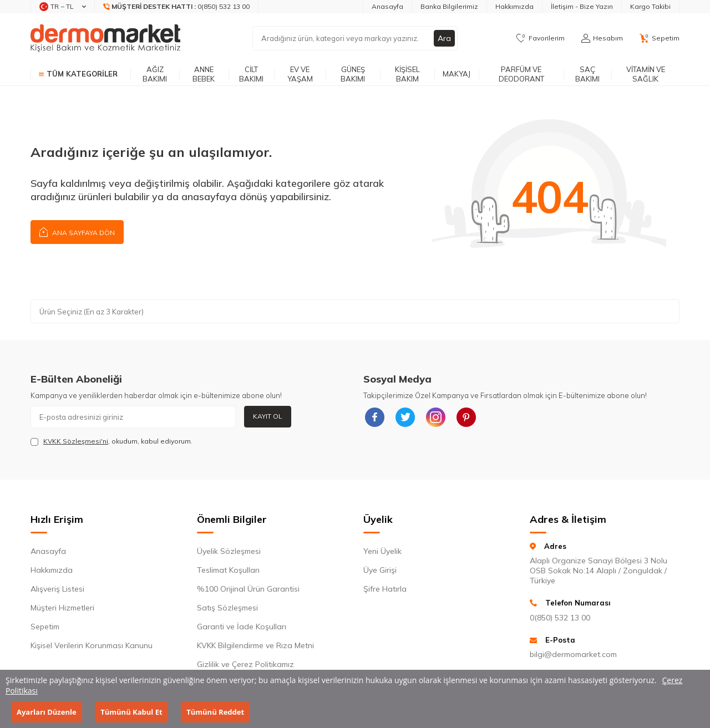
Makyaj (457, 74)
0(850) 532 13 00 (560, 618)
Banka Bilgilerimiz (449, 6)
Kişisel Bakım (407, 74)
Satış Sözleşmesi (227, 608)
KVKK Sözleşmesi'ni (76, 441)
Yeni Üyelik (382, 551)
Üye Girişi (380, 570)
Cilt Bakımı (251, 74)
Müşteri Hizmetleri (62, 608)
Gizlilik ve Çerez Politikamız (245, 664)
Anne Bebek (204, 74)
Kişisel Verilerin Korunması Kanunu (92, 645)
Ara (444, 38)
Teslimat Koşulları (228, 570)
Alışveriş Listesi (57, 589)
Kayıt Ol (268, 416)
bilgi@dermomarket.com (573, 654)
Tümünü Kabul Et (131, 712)
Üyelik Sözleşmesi (229, 551)
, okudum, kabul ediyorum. (111, 441)
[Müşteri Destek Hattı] (177, 7)
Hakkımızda (514, 6)
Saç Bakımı (587, 74)
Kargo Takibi (650, 6)
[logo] (105, 38)
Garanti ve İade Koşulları (242, 627)
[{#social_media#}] (374, 417)
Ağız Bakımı (155, 74)
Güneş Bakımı (353, 74)
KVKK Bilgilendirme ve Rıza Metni (255, 645)
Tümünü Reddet (215, 712)
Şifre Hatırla (385, 589)
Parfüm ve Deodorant (521, 74)
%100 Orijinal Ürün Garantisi (248, 589)
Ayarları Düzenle (47, 712)
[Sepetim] (660, 38)
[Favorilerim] (541, 38)
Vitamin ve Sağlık (646, 74)
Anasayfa (387, 6)
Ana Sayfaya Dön (77, 231)
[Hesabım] (602, 38)
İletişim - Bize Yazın (582, 6)
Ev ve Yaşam (300, 74)
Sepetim (45, 627)
